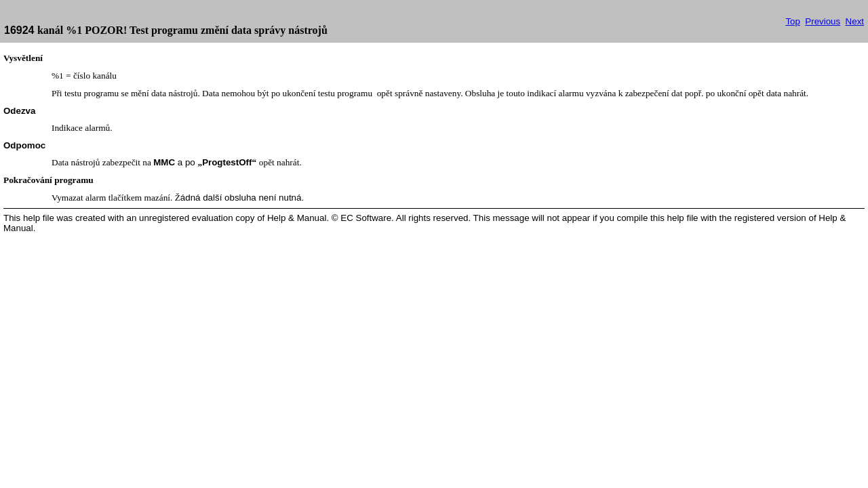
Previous (823, 21)
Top (793, 21)
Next (855, 21)
